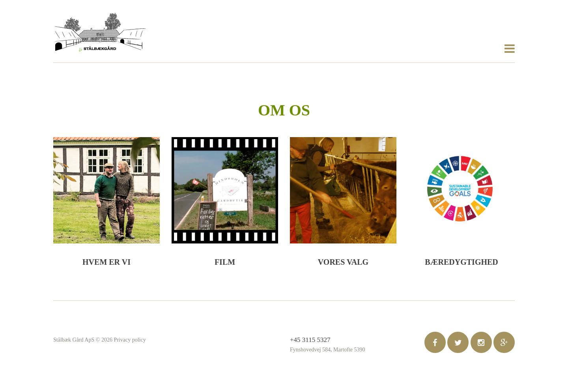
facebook (435, 342)
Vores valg (343, 262)
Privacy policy (130, 340)
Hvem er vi (106, 262)
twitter (458, 342)
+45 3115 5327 (310, 340)
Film (225, 262)
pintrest (481, 342)
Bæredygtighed (461, 262)
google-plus (504, 342)
